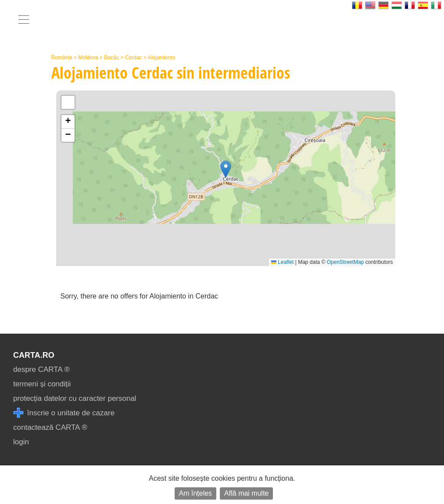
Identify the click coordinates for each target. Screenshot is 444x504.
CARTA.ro (34, 355)
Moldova (88, 58)
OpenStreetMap (346, 262)
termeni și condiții (42, 384)
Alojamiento (162, 58)
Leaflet (282, 262)
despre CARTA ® (41, 369)
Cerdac (134, 58)
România (62, 58)
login (21, 442)
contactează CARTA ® (50, 427)
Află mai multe (246, 493)
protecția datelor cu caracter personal (75, 398)
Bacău (111, 58)
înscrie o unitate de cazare (64, 413)
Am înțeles (196, 493)
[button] (226, 169)
